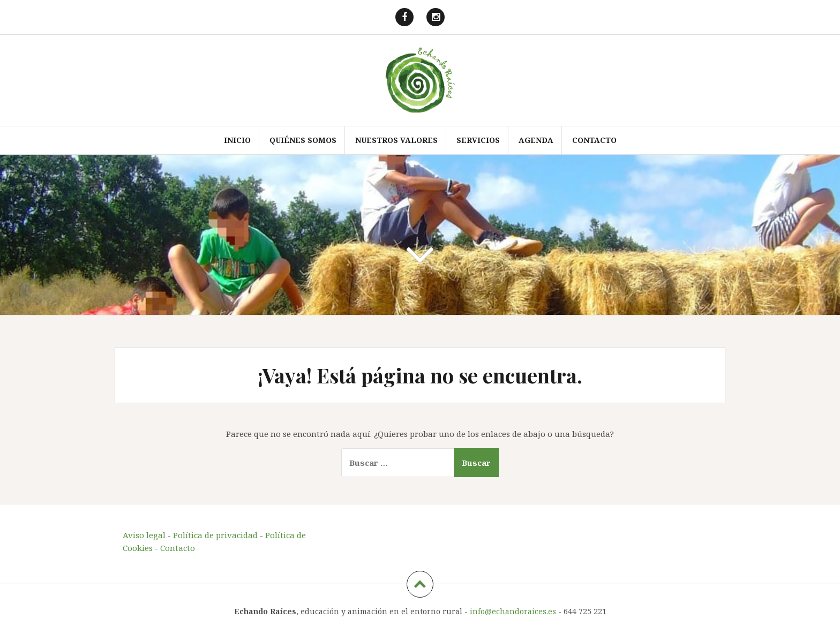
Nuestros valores (396, 140)
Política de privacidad (215, 535)
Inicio (237, 140)
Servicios (478, 140)
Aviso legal (144, 535)
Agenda (536, 140)
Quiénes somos (303, 140)
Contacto (594, 140)
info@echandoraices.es (513, 611)
